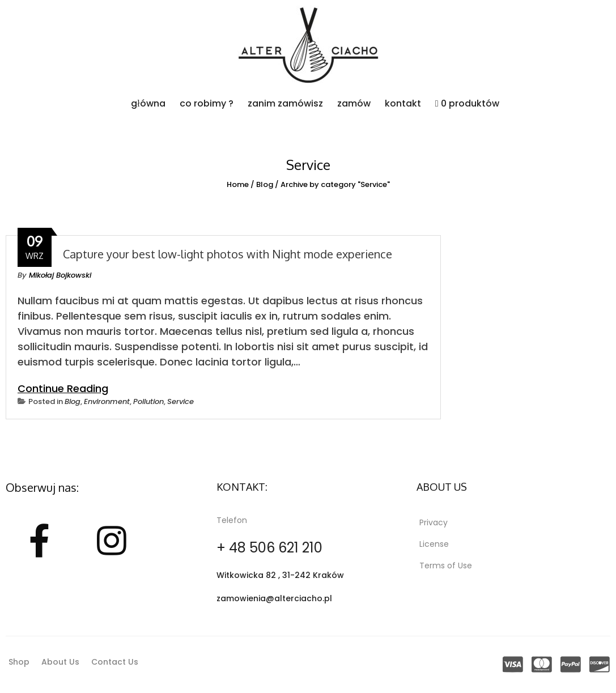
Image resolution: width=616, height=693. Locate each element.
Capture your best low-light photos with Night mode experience (228, 254)
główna (148, 103)
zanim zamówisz (285, 103)
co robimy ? (207, 103)
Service (180, 401)
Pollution (148, 401)
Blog (265, 184)
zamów (354, 103)
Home (238, 184)
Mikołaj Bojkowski (60, 275)
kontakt (403, 103)
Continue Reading (63, 388)
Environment (107, 401)
